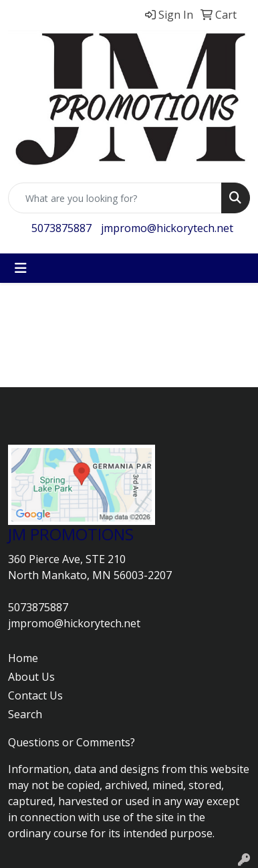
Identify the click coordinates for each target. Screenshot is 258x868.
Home (23, 658)
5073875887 (61, 228)
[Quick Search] (115, 198)
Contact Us (35, 695)
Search (25, 714)
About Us (31, 677)
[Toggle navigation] (21, 268)
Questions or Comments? (72, 742)
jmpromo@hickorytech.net (167, 228)
